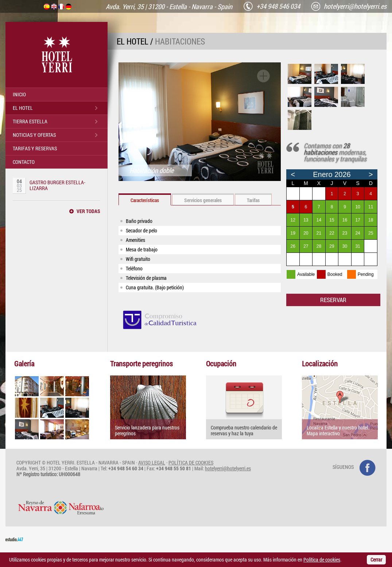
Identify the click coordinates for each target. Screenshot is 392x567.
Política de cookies (322, 560)
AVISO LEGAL (152, 462)
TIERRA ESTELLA (30, 121)
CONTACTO (24, 162)
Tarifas (253, 200)
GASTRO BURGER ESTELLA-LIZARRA (57, 185)
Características (145, 200)
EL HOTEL (23, 108)
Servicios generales (203, 200)
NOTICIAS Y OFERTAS (34, 135)
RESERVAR (333, 300)
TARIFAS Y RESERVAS (35, 148)
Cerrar (376, 560)
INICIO (19, 94)
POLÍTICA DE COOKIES (191, 462)
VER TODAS (88, 211)
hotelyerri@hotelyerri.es (228, 468)
